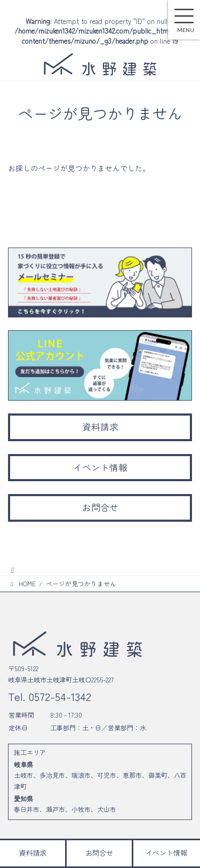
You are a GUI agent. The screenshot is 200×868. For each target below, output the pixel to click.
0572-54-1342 (58, 696)
